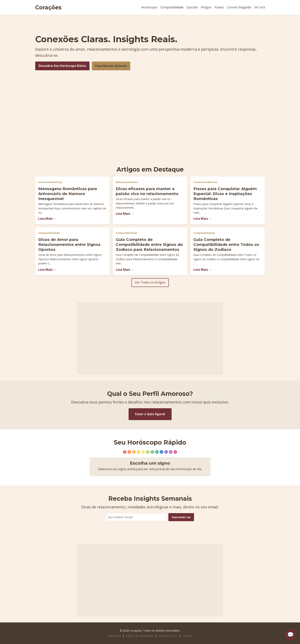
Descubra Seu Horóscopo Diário (62, 66)
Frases (219, 7)
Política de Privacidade (140, 636)
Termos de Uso (168, 636)
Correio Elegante (239, 7)
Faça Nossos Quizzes (111, 66)
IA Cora (260, 7)
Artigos (206, 7)
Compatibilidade (172, 7)
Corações (48, 7)
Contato (187, 636)
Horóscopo (149, 7)
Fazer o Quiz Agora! (150, 414)
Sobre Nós (115, 636)
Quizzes (192, 7)
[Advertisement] (150, 133)
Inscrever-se (181, 517)
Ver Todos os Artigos (150, 282)
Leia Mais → (47, 219)
